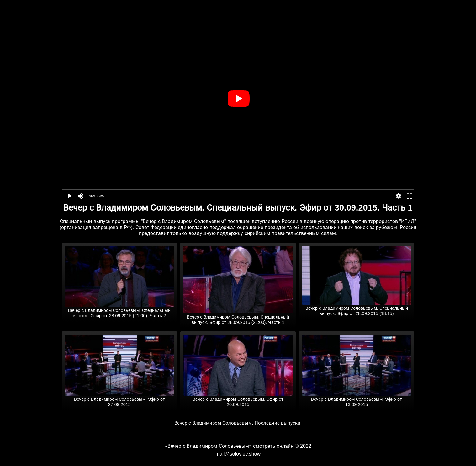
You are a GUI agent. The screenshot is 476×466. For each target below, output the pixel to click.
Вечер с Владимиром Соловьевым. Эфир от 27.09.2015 (119, 399)
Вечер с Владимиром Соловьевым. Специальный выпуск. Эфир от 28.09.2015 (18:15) (357, 308)
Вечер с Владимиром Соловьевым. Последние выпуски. (238, 423)
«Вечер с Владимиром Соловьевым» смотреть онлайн (229, 446)
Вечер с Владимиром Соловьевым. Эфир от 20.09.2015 (238, 399)
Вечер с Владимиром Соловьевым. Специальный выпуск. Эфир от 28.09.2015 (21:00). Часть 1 (238, 317)
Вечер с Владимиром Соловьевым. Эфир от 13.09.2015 (357, 399)
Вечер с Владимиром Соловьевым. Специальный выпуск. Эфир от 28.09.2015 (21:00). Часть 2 (119, 311)
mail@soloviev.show (238, 454)
